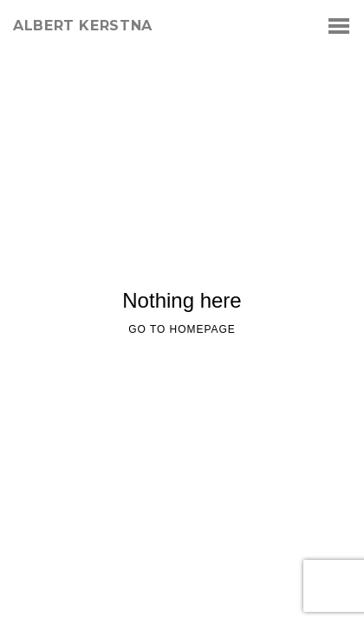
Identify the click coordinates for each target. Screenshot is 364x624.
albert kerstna (83, 26)
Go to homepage (182, 329)
